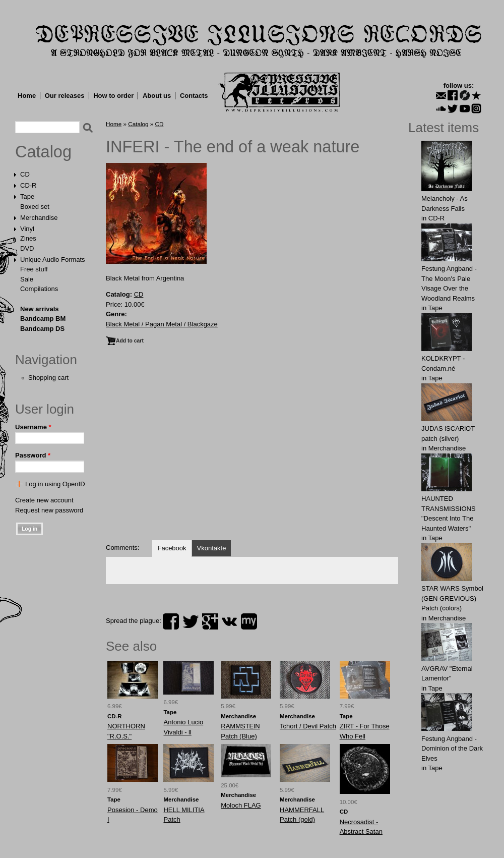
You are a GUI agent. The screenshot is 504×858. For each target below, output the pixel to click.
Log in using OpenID (55, 484)
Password (33, 455)
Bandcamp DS (42, 329)
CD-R (28, 185)
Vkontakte (212, 548)
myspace (249, 621)
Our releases (65, 96)
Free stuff (34, 269)
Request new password (49, 510)
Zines (28, 238)
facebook (171, 621)
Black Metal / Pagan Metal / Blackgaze (162, 324)
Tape (27, 196)
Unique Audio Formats (53, 260)
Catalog (43, 152)
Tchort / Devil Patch (308, 726)
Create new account (44, 500)
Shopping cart (48, 378)
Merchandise (39, 218)
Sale (27, 279)
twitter (191, 621)
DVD (27, 248)
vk (229, 621)
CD (25, 174)
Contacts (194, 96)
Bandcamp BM (43, 319)
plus (210, 621)
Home (27, 96)
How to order (113, 96)
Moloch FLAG (241, 805)
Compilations (39, 289)
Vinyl (27, 229)
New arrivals (40, 309)
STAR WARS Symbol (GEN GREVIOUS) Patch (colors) (452, 598)
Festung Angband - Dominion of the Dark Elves (452, 749)
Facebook (172, 548)
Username (33, 427)
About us (157, 96)
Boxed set (35, 207)
